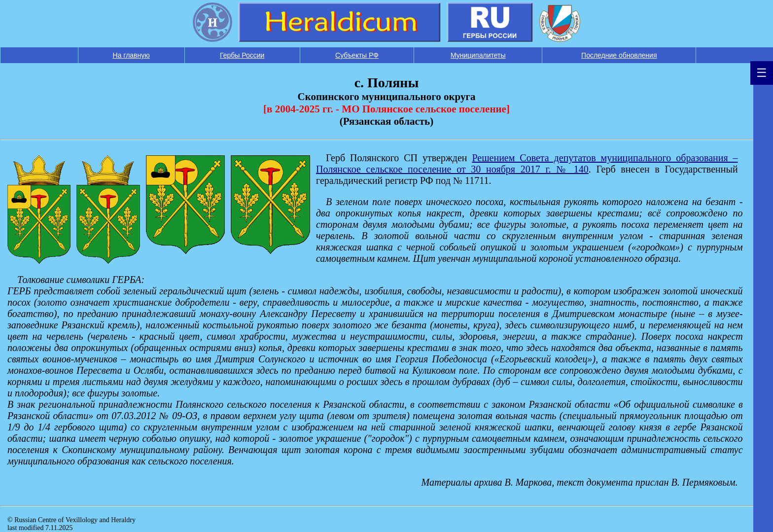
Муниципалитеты (478, 55)
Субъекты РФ (357, 55)
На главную (131, 55)
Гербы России (242, 55)
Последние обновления (619, 55)
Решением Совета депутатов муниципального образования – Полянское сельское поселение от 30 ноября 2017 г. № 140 (527, 163)
